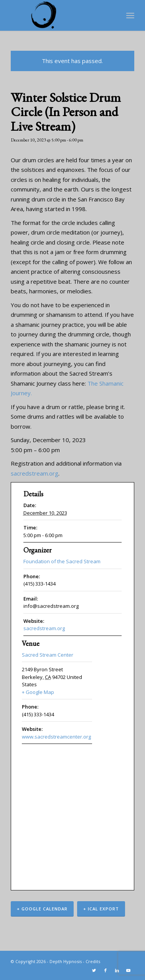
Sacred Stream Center (48, 655)
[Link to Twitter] (94, 970)
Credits (93, 961)
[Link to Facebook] (105, 970)
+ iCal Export (101, 909)
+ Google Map (38, 692)
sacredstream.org (35, 473)
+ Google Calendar (42, 909)
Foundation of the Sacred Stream (62, 561)
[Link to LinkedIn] (117, 970)
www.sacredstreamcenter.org (56, 737)
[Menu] (130, 15)
